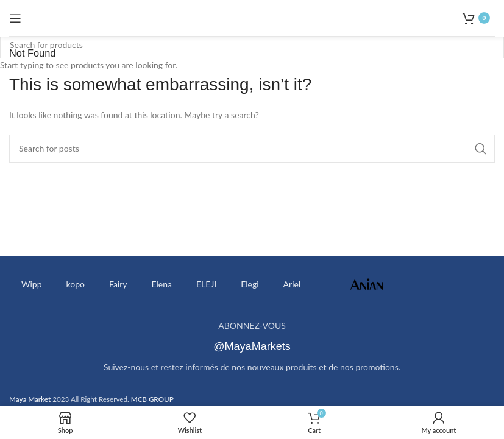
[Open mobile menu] (15, 18)
